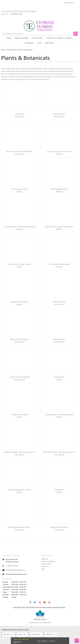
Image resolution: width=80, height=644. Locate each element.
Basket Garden (59, 339)
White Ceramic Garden (19, 339)
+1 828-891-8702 (16, 14)
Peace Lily (19, 114)
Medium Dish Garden (59, 527)
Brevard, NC (8, 634)
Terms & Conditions (48, 561)
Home (9, 38)
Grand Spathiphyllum (59, 189)
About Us (45, 559)
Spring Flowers (22, 38)
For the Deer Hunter (19, 189)
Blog (40, 43)
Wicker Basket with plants (19, 527)
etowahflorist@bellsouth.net (15, 570)
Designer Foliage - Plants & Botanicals (19, 452)
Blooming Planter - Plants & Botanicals (59, 452)
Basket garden (59, 114)
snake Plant (59, 377)
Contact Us (45, 566)
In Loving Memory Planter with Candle (19, 227)
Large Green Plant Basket (19, 377)
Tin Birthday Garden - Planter (19, 490)
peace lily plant (59, 302)
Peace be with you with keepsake (59, 414)
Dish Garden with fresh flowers (19, 151)
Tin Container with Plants (59, 264)
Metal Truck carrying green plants (59, 227)
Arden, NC (22, 634)
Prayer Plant (59, 490)
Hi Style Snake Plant (19, 414)
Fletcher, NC (50, 634)
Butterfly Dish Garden (19, 302)
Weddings (29, 43)
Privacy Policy (46, 564)
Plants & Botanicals (25, 50)
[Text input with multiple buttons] (37, 34)
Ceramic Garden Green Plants (59, 151)
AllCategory (12, 50)
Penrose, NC (36, 634)
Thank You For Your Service (19, 264)
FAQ (43, 569)
